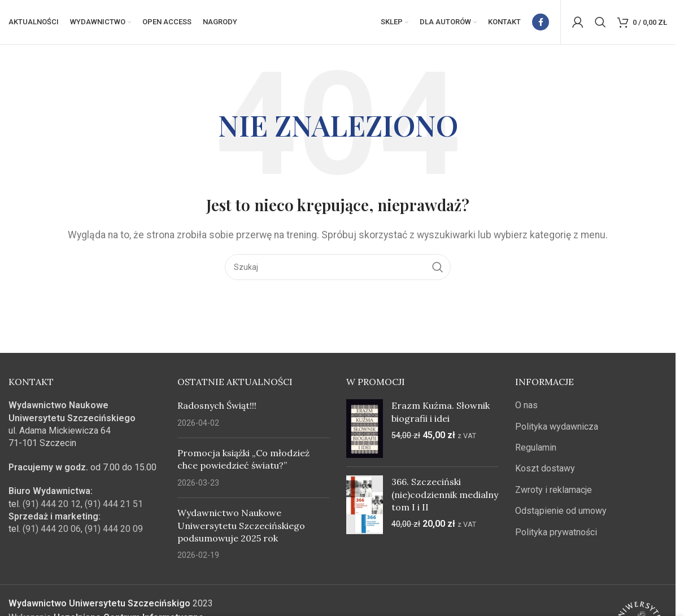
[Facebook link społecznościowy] (541, 23)
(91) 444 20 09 (114, 530)
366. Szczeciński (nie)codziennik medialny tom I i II (445, 495)
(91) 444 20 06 (52, 530)
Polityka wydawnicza (557, 427)
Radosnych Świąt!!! (217, 407)
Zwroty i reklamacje (554, 490)
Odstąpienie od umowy (561, 512)
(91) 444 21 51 (114, 504)
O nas (526, 406)
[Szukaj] (600, 23)
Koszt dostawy (545, 469)
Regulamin (536, 449)
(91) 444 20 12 (52, 504)
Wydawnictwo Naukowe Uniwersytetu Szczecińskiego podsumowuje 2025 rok (241, 527)
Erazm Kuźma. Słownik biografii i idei (441, 413)
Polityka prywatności (556, 533)
